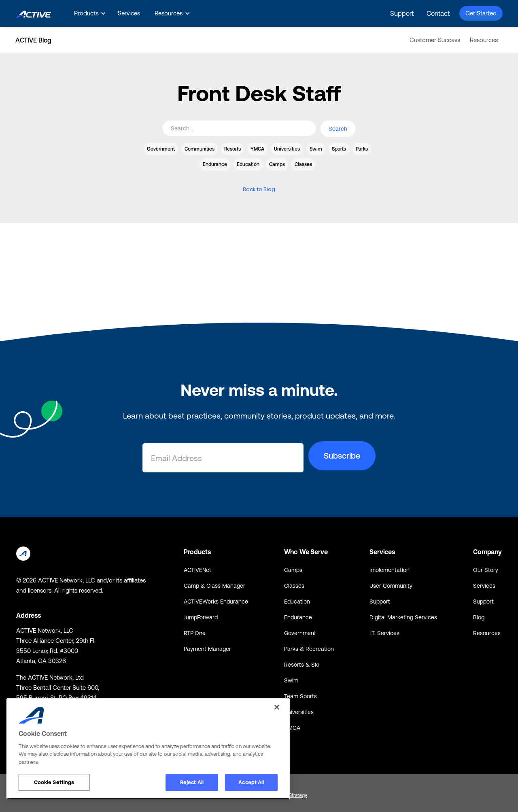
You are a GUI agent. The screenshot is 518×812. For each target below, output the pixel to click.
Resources (484, 40)
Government (300, 633)
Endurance (298, 617)
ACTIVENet (197, 570)
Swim (291, 680)
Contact (438, 13)
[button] (89, 13)
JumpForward (201, 617)
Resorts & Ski (301, 665)
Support (402, 13)
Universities (299, 712)
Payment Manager (207, 649)
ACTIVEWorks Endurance (216, 602)
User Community (391, 586)
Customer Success (435, 40)
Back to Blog (259, 189)
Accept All (251, 782)
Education (297, 602)
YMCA (292, 728)
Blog (479, 617)
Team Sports (300, 696)
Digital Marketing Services (403, 617)
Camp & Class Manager (214, 586)
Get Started (481, 13)
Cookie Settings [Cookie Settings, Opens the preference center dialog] (54, 782)
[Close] (277, 707)
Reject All (192, 782)
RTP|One (195, 633)
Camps (293, 570)
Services (129, 13)
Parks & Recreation (309, 649)
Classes (294, 586)
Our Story (486, 570)
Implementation (390, 570)
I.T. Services (384, 633)
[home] (33, 13)
